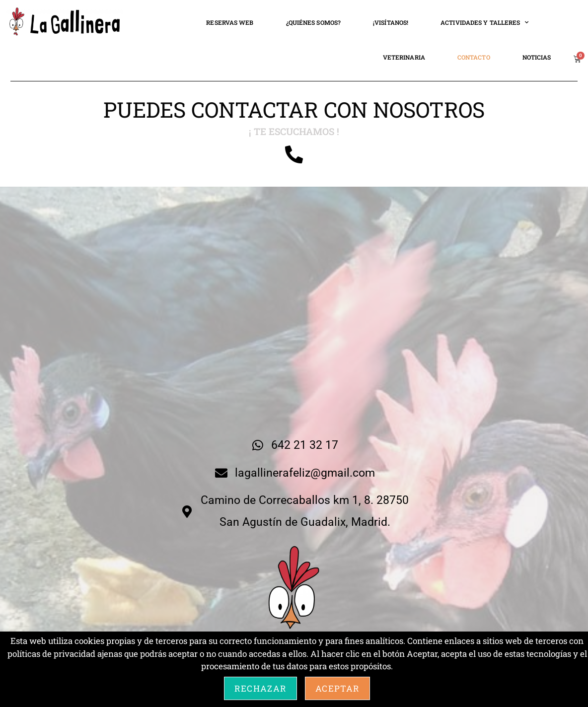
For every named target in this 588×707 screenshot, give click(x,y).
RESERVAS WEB (230, 22)
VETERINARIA (404, 57)
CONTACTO (474, 57)
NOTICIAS (537, 57)
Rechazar (260, 688)
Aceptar (337, 688)
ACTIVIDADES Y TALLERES (484, 22)
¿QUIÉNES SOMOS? (314, 22)
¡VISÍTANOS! (391, 22)
